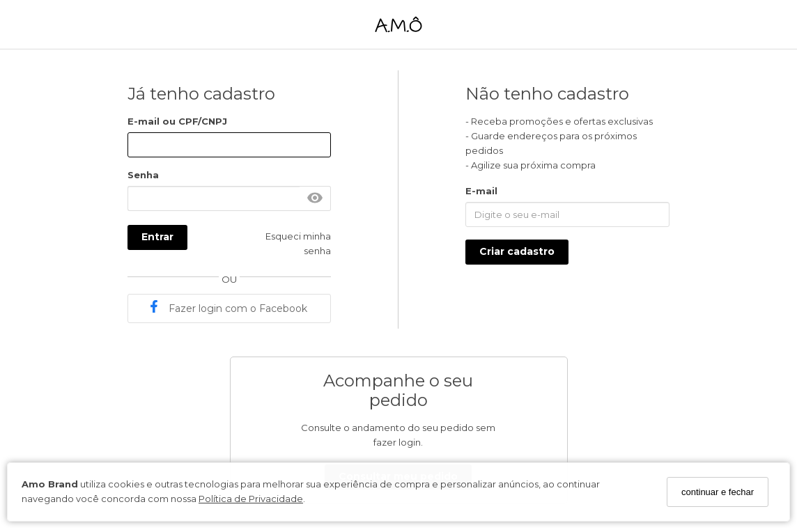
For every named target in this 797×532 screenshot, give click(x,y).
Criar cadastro (517, 251)
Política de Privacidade (251, 499)
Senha (143, 175)
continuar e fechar (718, 492)
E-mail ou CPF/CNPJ (177, 121)
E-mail (481, 191)
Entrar (157, 237)
